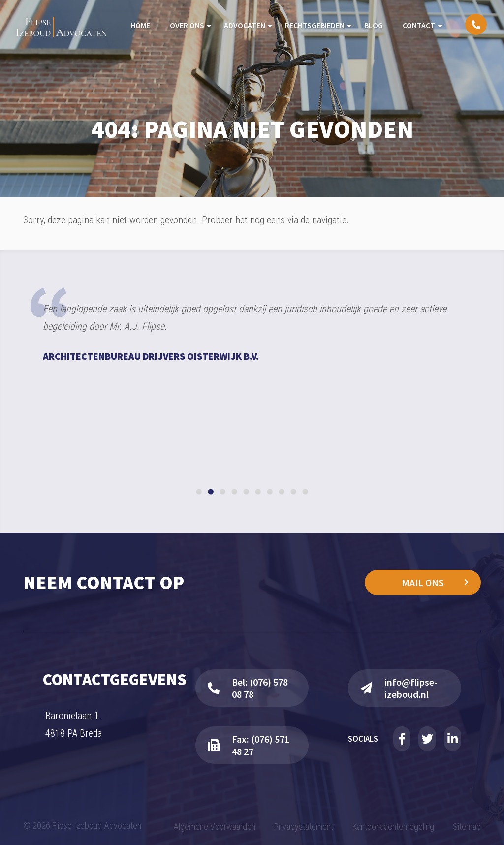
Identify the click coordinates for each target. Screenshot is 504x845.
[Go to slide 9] (293, 491)
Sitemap (467, 827)
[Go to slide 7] (269, 491)
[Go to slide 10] (305, 491)
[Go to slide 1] (199, 491)
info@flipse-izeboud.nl (399, 688)
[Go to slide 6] (258, 491)
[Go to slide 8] (281, 491)
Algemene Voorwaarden (214, 827)
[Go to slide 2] (210, 491)
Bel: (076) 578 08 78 (248, 688)
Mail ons (423, 582)
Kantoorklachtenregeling (393, 827)
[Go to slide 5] (246, 491)
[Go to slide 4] (234, 491)
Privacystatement (304, 827)
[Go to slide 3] (222, 491)
